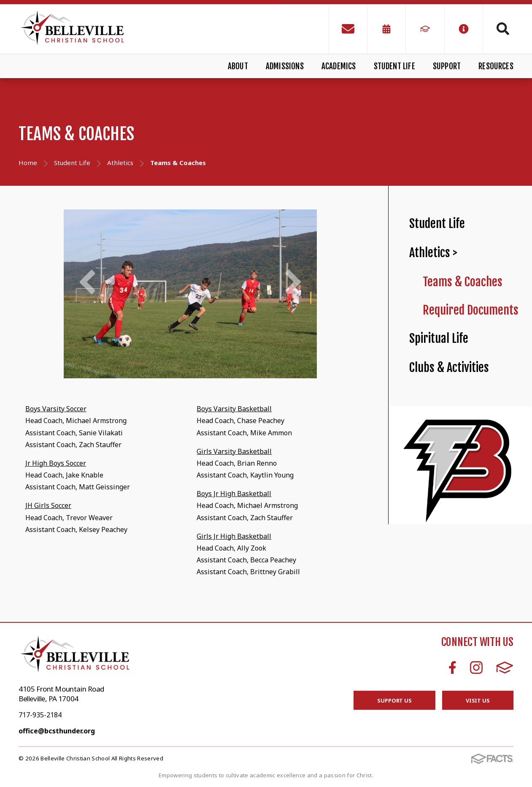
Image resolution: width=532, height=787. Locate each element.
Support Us (394, 700)
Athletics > (433, 253)
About (238, 66)
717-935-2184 (40, 715)
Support (447, 66)
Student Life (394, 66)
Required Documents (471, 310)
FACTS (505, 668)
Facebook (452, 668)
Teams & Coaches (463, 282)
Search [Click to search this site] (503, 29)
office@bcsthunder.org (57, 731)
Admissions (285, 66)
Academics (339, 66)
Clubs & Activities (449, 368)
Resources (496, 66)
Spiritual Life (439, 338)
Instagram (476, 668)
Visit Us (478, 700)
